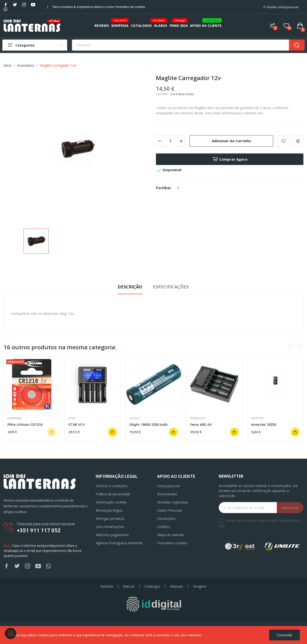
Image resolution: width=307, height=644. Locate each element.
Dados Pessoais (170, 510)
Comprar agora (230, 159)
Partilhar (178, 188)
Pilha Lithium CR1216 (25, 424)
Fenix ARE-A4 (201, 424)
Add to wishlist (284, 141)
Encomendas (167, 494)
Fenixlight (198, 418)
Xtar (72, 418)
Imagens (200, 586)
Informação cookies (111, 502)
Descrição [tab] (130, 287)
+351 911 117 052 (39, 530)
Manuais (177, 586)
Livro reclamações (110, 527)
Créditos (164, 527)
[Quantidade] (170, 141)
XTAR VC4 (76, 424)
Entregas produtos (110, 518)
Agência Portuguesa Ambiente (119, 543)
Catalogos (152, 586)
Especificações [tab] (171, 287)
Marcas (129, 586)
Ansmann (15, 418)
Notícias (107, 586)
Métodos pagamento (112, 535)
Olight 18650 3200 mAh (148, 424)
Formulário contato (172, 543)
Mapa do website (171, 535)
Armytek (257, 418)
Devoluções (166, 518)
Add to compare (298, 141)
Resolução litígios (109, 510)
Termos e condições (112, 486)
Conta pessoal (168, 486)
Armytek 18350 (264, 424)
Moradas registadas (173, 502)
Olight (135, 418)
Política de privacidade (113, 494)
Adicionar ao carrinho (231, 141)
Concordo (284, 635)
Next (299, 346)
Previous (290, 346)
